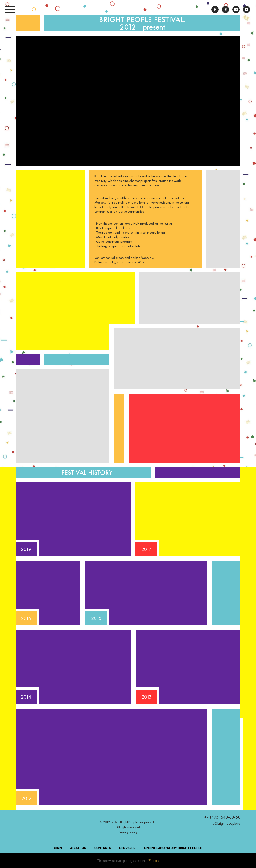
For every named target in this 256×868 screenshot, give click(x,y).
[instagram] (236, 12)
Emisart (154, 861)
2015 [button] (96, 618)
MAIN (58, 848)
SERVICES (127, 848)
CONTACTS (103, 848)
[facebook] (215, 12)
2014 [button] (26, 697)
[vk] (225, 12)
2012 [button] (27, 798)
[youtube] (246, 12)
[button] (188, 667)
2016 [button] (26, 618)
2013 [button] (147, 697)
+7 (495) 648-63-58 (222, 817)
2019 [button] (26, 549)
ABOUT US (78, 848)
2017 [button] (147, 549)
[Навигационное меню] (10, 10)
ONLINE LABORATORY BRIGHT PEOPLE (173, 848)
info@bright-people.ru (224, 823)
